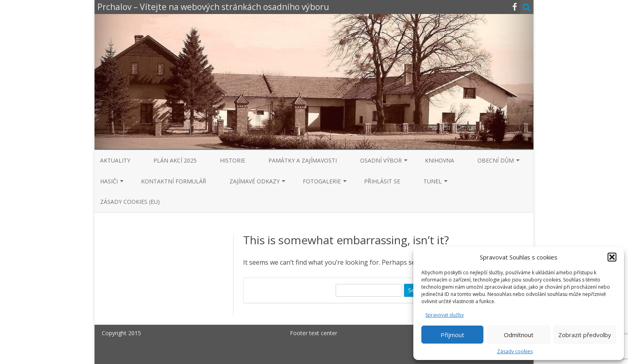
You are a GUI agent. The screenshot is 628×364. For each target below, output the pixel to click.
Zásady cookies (515, 351)
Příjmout (452, 335)
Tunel (433, 181)
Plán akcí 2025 (175, 160)
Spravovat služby (445, 315)
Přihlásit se (382, 181)
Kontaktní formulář (174, 181)
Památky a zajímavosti (303, 160)
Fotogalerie (322, 181)
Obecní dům (496, 160)
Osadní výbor (381, 160)
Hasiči (109, 181)
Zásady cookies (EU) (130, 202)
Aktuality (115, 160)
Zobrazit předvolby (585, 335)
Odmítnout (519, 335)
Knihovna (440, 160)
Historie (232, 160)
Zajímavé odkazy (255, 181)
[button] (612, 257)
